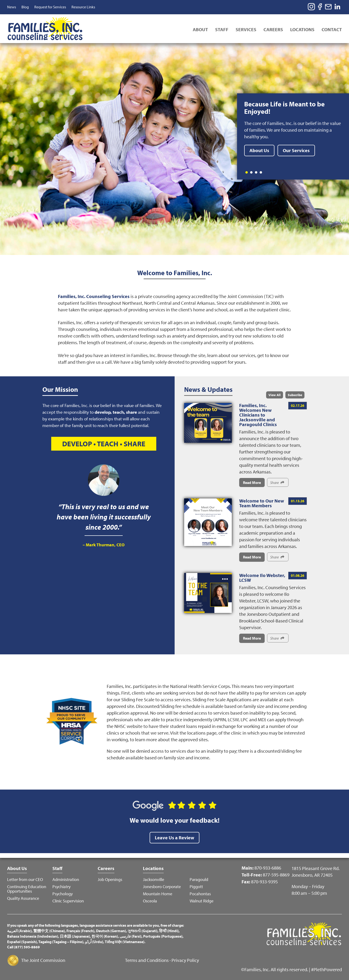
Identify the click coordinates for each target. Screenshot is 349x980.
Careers (273, 29)
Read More (252, 483)
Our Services (296, 150)
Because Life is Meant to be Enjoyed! (284, 108)
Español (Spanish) (22, 942)
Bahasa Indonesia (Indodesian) (33, 936)
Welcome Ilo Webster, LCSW (262, 578)
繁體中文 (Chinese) (49, 931)
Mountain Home (158, 894)
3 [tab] (256, 172)
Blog (25, 7)
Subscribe (295, 395)
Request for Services (50, 7)
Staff (222, 29)
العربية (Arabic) (19, 931)
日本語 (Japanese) (75, 936)
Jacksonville (154, 879)
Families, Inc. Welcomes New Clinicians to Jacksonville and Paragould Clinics (258, 415)
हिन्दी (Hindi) (169, 931)
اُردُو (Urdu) (94, 942)
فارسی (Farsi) (131, 936)
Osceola (150, 901)
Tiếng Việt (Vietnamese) (125, 942)
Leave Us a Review (174, 838)
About (200, 29)
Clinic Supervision (68, 901)
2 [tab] (251, 172)
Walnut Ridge (202, 901)
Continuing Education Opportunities (27, 889)
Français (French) (80, 931)
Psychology (63, 894)
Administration (66, 879)
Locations (302, 29)
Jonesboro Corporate (162, 887)
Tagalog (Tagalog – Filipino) (61, 942)
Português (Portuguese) (163, 936)
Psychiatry (61, 887)
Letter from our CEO (25, 879)
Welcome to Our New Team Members (262, 503)
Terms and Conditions (147, 960)
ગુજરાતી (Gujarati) (143, 931)
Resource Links (83, 7)
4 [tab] (261, 172)
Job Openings (110, 879)
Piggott (196, 887)
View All (275, 395)
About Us (259, 150)
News (12, 7)
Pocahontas (200, 894)
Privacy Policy (185, 960)
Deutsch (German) (111, 931)
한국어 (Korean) (105, 936)
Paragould (199, 879)
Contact (332, 29)
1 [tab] (247, 172)
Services (246, 29)
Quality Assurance (23, 898)
